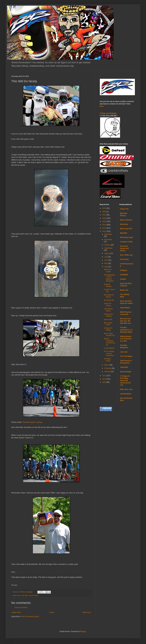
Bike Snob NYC (126, 229)
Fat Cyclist (124, 259)
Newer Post (16, 612)
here (101, 106)
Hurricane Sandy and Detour (124, 248)
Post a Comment (21, 608)
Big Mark (124, 233)
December (108, 234)
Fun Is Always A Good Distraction (109, 353)
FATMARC (124, 275)
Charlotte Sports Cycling (32, 422)
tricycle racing (34, 595)
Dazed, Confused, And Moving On (109, 342)
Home (52, 612)
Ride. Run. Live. (126, 389)
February (108, 368)
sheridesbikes (126, 394)
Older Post (87, 612)
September (108, 248)
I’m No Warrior (109, 348)
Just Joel (124, 352)
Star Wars (25, 595)
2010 (104, 379)
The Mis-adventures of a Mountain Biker (126, 330)
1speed (123, 279)
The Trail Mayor (126, 356)
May (106, 263)
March (107, 365)
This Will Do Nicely (108, 310)
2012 (104, 231)
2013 (104, 228)
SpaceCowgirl (126, 372)
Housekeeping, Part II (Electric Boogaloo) (109, 278)
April (106, 267)
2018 (104, 212)
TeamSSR (124, 367)
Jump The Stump (108, 304)
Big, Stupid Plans (108, 324)
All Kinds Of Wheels (108, 315)
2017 (104, 215)
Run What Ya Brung (109, 296)
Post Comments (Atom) (30, 617)
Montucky (124, 224)
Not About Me (109, 300)
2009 (104, 382)
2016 (104, 218)
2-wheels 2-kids (126, 242)
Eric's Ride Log (126, 255)
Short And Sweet (108, 271)
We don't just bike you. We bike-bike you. (126, 321)
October (108, 245)
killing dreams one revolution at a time (126, 339)
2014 (104, 225)
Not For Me (108, 320)
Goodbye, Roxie (108, 360)
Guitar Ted (124, 209)
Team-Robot (125, 308)
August (107, 253)
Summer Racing (108, 285)
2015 (104, 221)
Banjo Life (124, 290)
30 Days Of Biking (108, 329)
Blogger (83, 631)
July (106, 257)
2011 (104, 376)
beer (19, 595)
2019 (104, 208)
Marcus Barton (126, 220)
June (106, 260)
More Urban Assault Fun (109, 334)
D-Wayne (124, 270)
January (108, 372)
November (108, 240)
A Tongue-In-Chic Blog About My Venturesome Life (125, 381)
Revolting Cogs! (127, 237)
